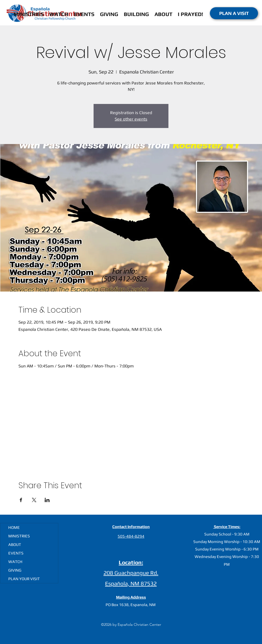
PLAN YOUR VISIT (24, 579)
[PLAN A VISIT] (234, 13)
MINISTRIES (19, 536)
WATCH (15, 562)
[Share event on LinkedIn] (47, 500)
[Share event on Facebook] (21, 500)
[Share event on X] (34, 500)
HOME (14, 527)
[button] (163, 13)
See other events (131, 119)
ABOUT (15, 544)
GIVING (15, 570)
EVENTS (16, 553)
